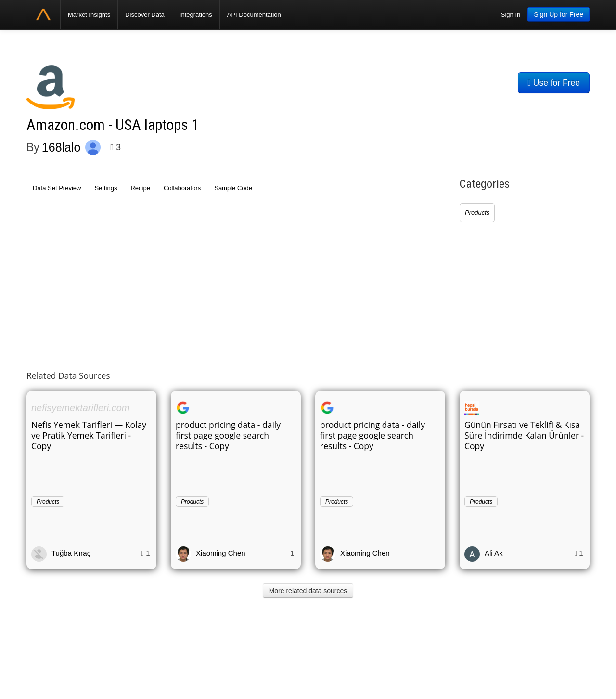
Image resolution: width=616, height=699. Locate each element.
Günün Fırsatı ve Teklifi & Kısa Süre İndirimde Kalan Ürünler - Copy (524, 435)
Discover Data (145, 15)
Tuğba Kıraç (71, 553)
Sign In (511, 15)
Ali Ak (494, 553)
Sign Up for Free (558, 14)
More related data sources (308, 591)
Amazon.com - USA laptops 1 (113, 125)
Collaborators (182, 188)
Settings (106, 188)
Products (477, 213)
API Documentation (254, 15)
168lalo (61, 147)
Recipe (140, 188)
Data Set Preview (57, 188)
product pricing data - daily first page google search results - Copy (228, 435)
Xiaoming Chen (221, 553)
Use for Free (554, 83)
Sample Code (233, 188)
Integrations (196, 15)
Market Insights (89, 15)
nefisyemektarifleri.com (81, 408)
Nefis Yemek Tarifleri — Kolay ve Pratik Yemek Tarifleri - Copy (89, 435)
